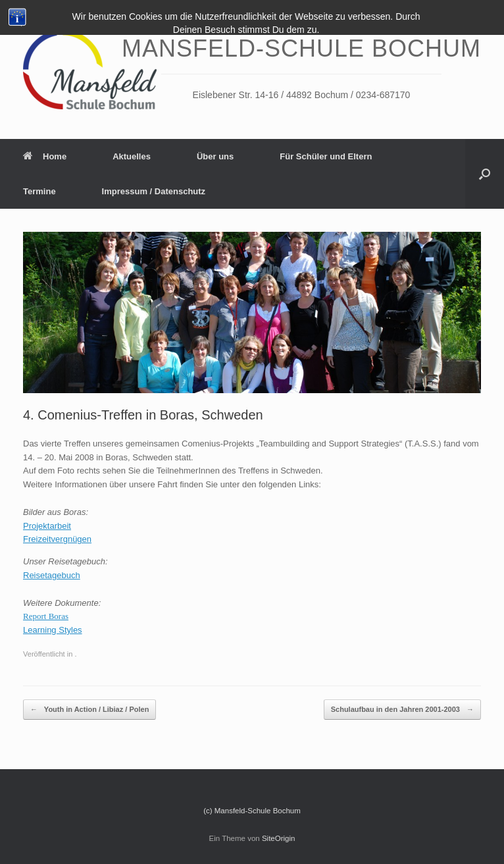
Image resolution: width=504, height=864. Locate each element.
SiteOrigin (279, 838)
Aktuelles (132, 156)
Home (45, 156)
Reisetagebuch (52, 575)
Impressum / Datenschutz (154, 191)
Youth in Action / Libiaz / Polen (89, 710)
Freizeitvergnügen (57, 539)
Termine (39, 191)
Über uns (215, 156)
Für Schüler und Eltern (326, 156)
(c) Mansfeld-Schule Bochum (252, 811)
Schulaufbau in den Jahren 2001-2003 (402, 710)
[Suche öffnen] (485, 174)
